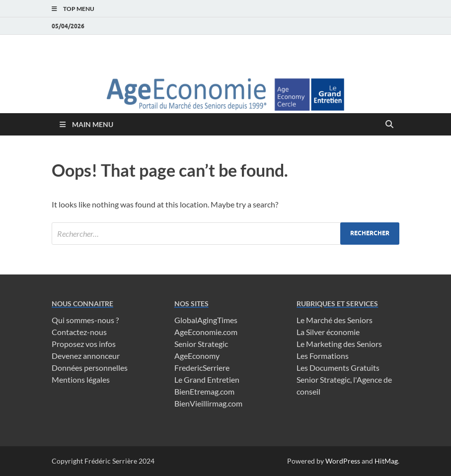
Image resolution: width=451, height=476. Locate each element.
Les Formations (323, 356)
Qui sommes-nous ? (85, 320)
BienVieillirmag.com (208, 403)
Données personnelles (90, 368)
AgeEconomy (197, 356)
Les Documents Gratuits (338, 368)
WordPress (343, 461)
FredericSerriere (202, 368)
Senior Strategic (201, 344)
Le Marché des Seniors (335, 320)
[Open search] (389, 125)
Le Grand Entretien (207, 379)
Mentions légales (81, 379)
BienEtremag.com (204, 391)
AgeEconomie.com (206, 332)
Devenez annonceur (86, 356)
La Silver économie (328, 332)
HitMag (386, 461)
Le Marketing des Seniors (339, 344)
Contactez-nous (79, 332)
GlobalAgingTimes (206, 320)
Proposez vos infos (84, 344)
